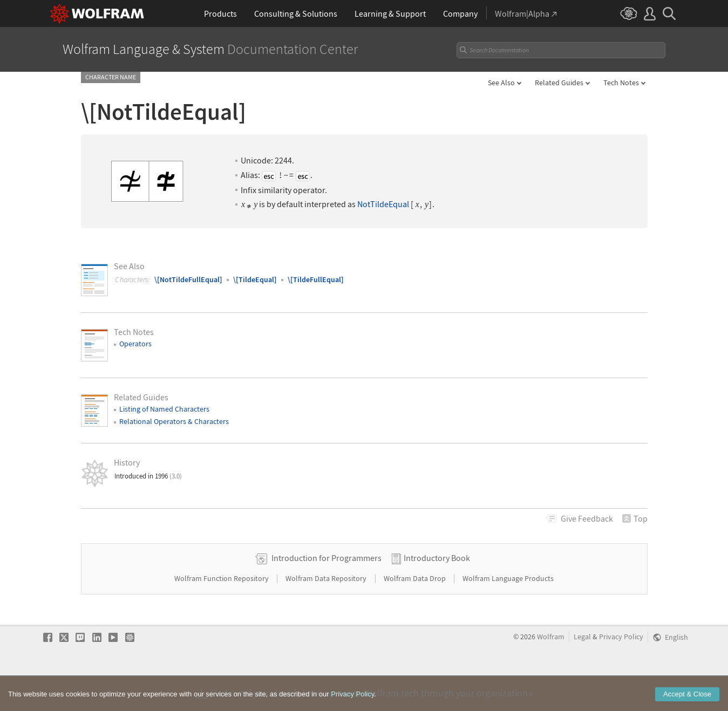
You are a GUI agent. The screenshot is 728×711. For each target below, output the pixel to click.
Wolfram (551, 671)
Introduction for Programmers (326, 592)
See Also (501, 83)
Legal (582, 671)
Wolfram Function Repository (222, 612)
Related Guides (559, 83)
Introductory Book (437, 592)
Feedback (587, 518)
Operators (135, 344)
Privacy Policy (621, 671)
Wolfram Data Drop (416, 612)
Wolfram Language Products (508, 612)
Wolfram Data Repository (327, 612)
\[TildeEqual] (255, 279)
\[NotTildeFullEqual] (188, 279)
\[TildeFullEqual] (316, 279)
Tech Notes (621, 83)
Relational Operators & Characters (174, 421)
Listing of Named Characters (164, 409)
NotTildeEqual (383, 204)
